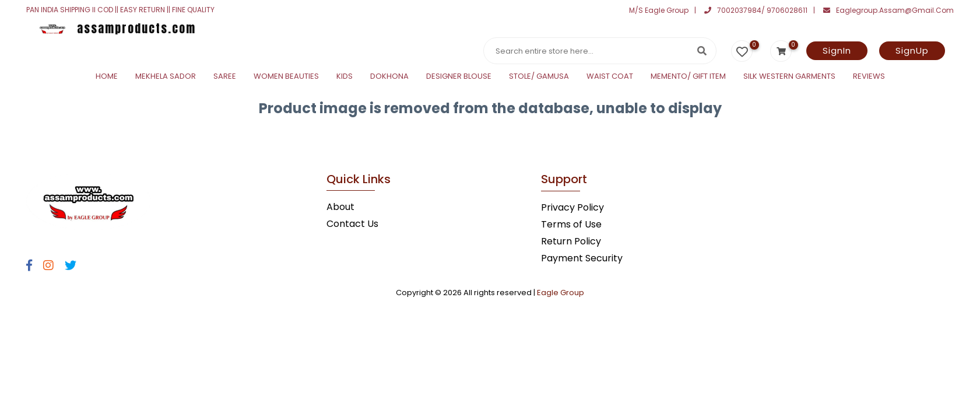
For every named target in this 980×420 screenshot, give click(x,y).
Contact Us (352, 224)
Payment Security (582, 258)
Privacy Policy (572, 207)
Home (107, 76)
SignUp (912, 50)
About (340, 207)
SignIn (837, 50)
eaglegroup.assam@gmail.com (888, 10)
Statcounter (28, 136)
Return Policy (571, 241)
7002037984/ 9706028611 (756, 10)
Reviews (869, 76)
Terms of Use (571, 224)
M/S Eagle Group (659, 10)
